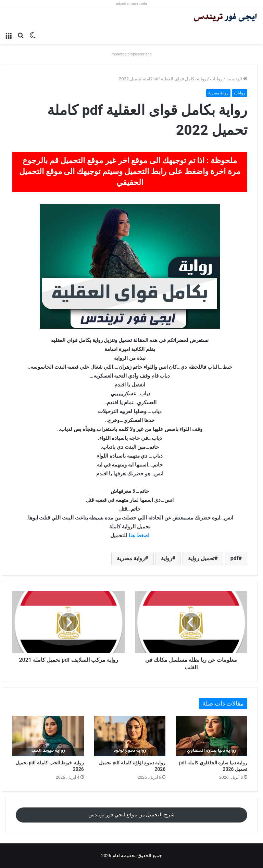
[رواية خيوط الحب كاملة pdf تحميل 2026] (48, 736)
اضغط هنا (139, 536)
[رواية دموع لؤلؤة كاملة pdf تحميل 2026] (130, 736)
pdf (235, 558)
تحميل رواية (201, 558)
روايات (216, 79)
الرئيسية (237, 79)
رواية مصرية (218, 93)
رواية (167, 558)
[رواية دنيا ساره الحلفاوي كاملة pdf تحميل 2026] (211, 736)
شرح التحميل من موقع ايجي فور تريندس (131, 815)
